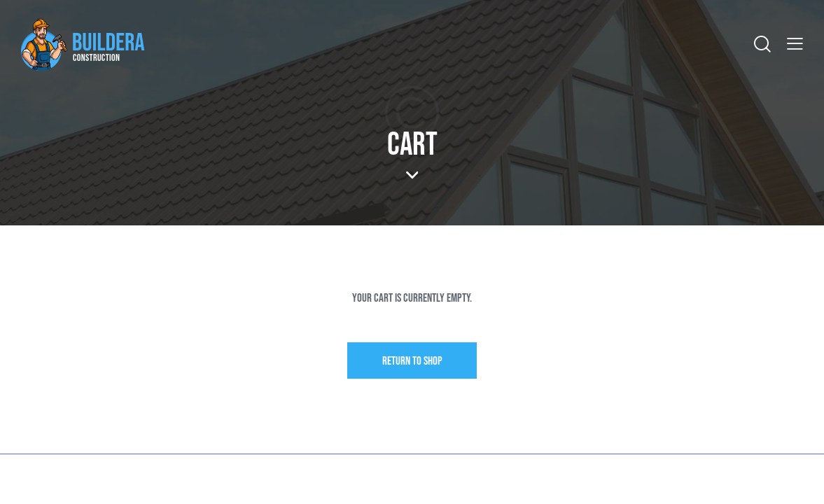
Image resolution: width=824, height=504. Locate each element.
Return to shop (412, 361)
